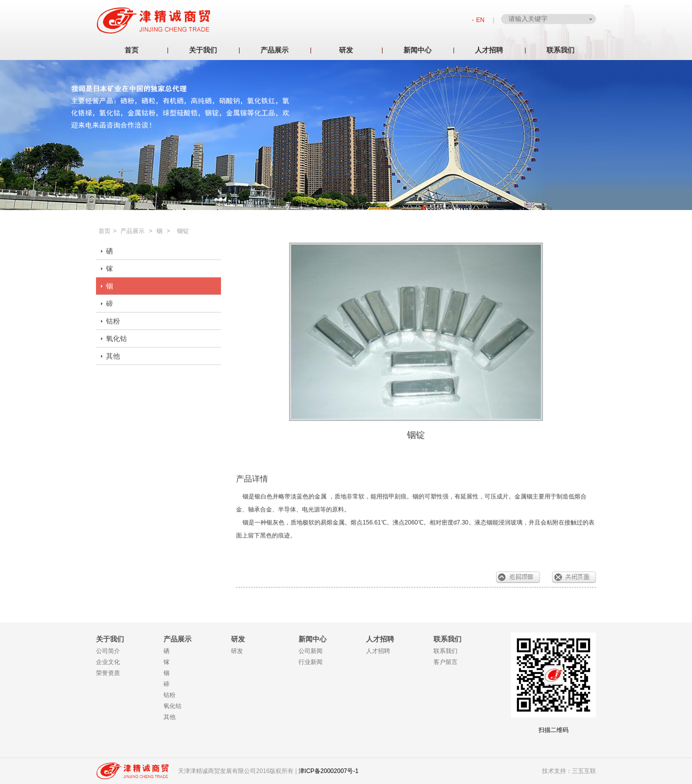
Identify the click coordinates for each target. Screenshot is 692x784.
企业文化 (108, 662)
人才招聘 (489, 50)
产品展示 (274, 50)
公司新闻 (310, 651)
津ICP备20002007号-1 (328, 771)
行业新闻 (310, 662)
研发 (346, 50)
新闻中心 (417, 50)
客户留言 (445, 662)
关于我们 (203, 50)
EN (480, 20)
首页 (131, 50)
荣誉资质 (108, 673)
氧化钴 (116, 338)
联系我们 (560, 50)
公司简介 (108, 651)
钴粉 (113, 321)
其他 (113, 356)
